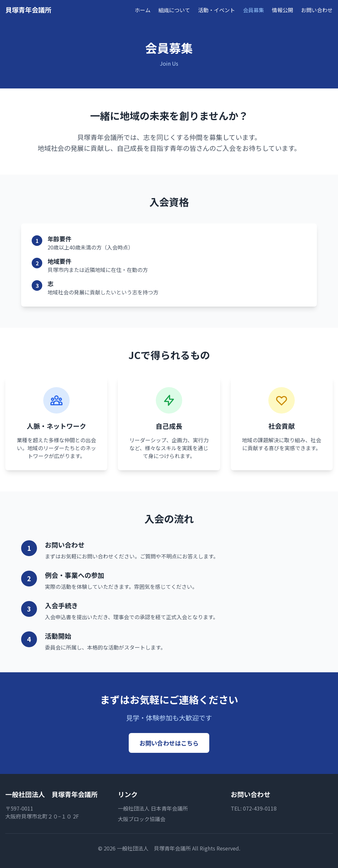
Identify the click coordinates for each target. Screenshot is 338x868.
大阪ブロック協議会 (142, 819)
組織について (174, 10)
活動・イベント (217, 10)
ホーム (143, 10)
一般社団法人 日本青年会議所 (153, 808)
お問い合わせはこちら (169, 743)
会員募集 (253, 10)
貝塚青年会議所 (28, 10)
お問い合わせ (317, 10)
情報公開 (283, 10)
